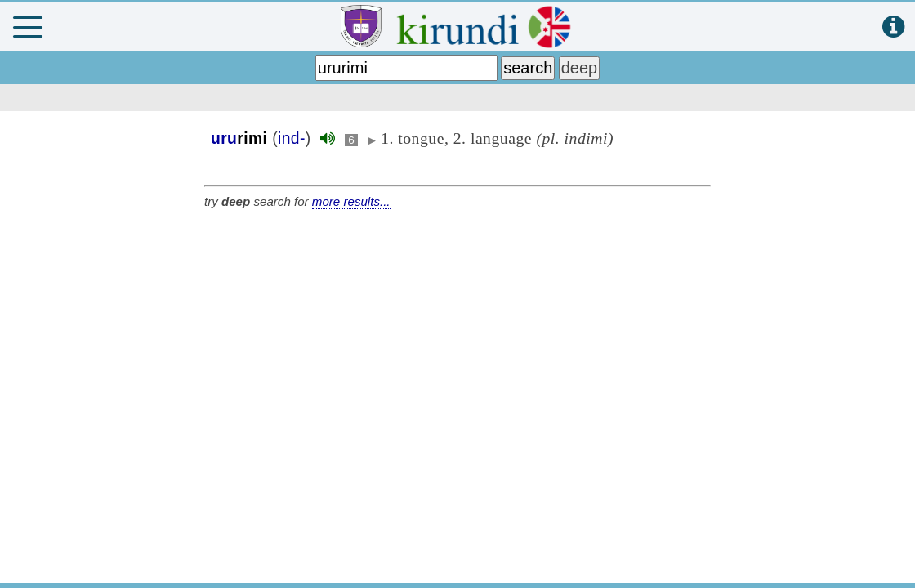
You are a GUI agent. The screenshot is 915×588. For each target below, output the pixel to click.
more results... (351, 201)
